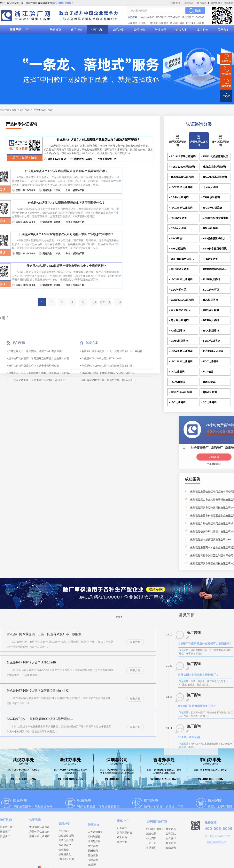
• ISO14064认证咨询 (181, 208)
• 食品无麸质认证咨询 (181, 177)
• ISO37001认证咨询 (181, 279)
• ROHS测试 (208, 382)
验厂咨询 (76, 30)
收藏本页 (228, 3)
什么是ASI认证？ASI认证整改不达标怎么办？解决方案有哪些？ (98, 139)
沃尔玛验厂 (188, 17)
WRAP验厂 (174, 17)
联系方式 (202, 3)
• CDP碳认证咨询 (179, 269)
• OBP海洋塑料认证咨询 (183, 259)
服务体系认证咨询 (220, 144)
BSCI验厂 (161, 17)
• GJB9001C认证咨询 (181, 300)
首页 (14, 110)
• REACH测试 (177, 382)
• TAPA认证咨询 (211, 197)
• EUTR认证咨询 (211, 279)
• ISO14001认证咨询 (181, 361)
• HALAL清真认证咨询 (214, 177)
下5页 (93, 302)
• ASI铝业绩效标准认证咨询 (216, 238)
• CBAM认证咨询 (179, 197)
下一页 (118, 302)
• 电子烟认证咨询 (179, 320)
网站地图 (215, 3)
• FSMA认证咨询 (211, 341)
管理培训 (118, 30)
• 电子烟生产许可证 (180, 310)
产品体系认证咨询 (43, 110)
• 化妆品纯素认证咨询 (214, 167)
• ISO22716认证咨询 (181, 187)
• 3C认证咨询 (209, 402)
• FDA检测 (207, 372)
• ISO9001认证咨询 (212, 351)
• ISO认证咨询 (177, 402)
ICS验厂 (143, 23)
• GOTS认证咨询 (179, 341)
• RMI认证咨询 (177, 249)
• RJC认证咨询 (210, 300)
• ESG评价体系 (178, 290)
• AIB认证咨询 (177, 331)
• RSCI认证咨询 (178, 218)
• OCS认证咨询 (210, 310)
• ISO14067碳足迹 (212, 208)
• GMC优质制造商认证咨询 (216, 269)
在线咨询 (189, 3)
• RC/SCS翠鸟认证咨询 (182, 156)
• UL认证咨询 (177, 372)
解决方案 (181, 30)
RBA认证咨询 (177, 23)
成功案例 (202, 30)
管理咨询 (139, 30)
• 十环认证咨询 (210, 187)
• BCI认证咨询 (210, 228)
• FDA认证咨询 (178, 228)
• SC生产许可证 (210, 290)
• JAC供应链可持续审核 (215, 218)
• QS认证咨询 (209, 392)
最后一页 (105, 302)
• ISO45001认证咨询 (181, 351)
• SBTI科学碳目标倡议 (214, 249)
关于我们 (223, 30)
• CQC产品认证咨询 (180, 392)
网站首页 (55, 30)
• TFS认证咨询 (210, 259)
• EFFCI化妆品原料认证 (215, 156)
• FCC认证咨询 (210, 361)
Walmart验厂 (148, 17)
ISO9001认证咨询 (159, 23)
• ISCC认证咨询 (210, 331)
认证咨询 (97, 30)
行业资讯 (160, 30)
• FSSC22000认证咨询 (182, 167)
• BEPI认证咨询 (210, 320)
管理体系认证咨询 (178, 144)
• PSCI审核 (176, 238)
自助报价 (175, 3)
